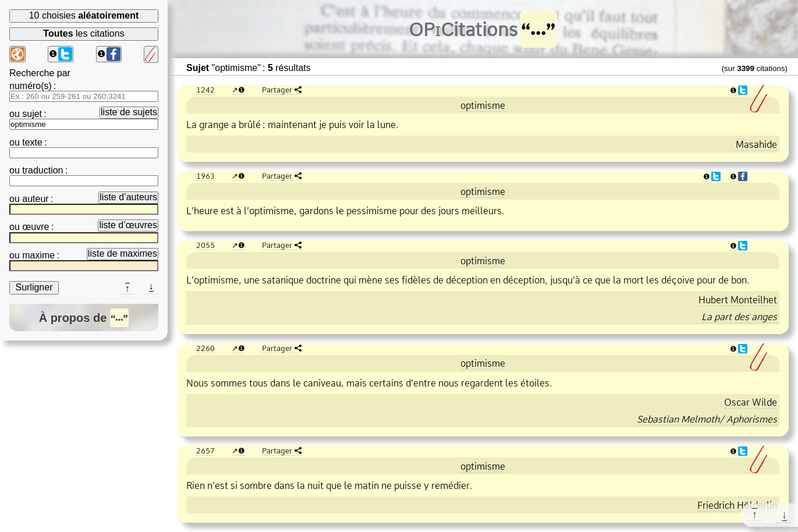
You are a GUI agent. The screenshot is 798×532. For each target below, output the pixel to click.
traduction (42, 170)
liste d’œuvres (128, 225)
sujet (32, 114)
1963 (205, 176)
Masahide (756, 144)
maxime (38, 255)
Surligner (34, 287)
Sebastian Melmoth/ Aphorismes (707, 419)
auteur (35, 199)
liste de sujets (129, 112)
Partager (277, 90)
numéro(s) (31, 86)
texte (32, 142)
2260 (205, 348)
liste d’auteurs (128, 197)
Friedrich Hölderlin (737, 505)
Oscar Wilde (751, 402)
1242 (205, 90)
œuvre (36, 227)
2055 (205, 245)
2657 (205, 451)
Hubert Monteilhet (738, 300)
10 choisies (84, 15)
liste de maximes (123, 253)
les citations (84, 33)
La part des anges (739, 317)
